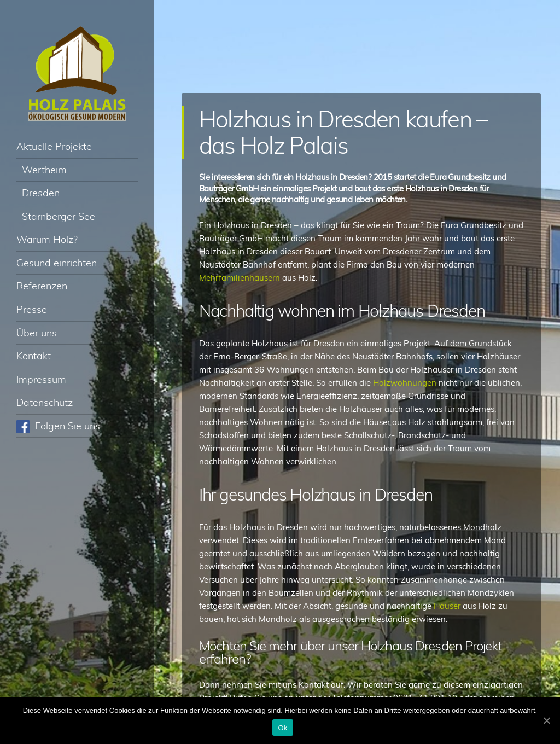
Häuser (448, 606)
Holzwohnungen (406, 383)
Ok (282, 728)
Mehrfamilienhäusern (241, 278)
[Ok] (546, 720)
